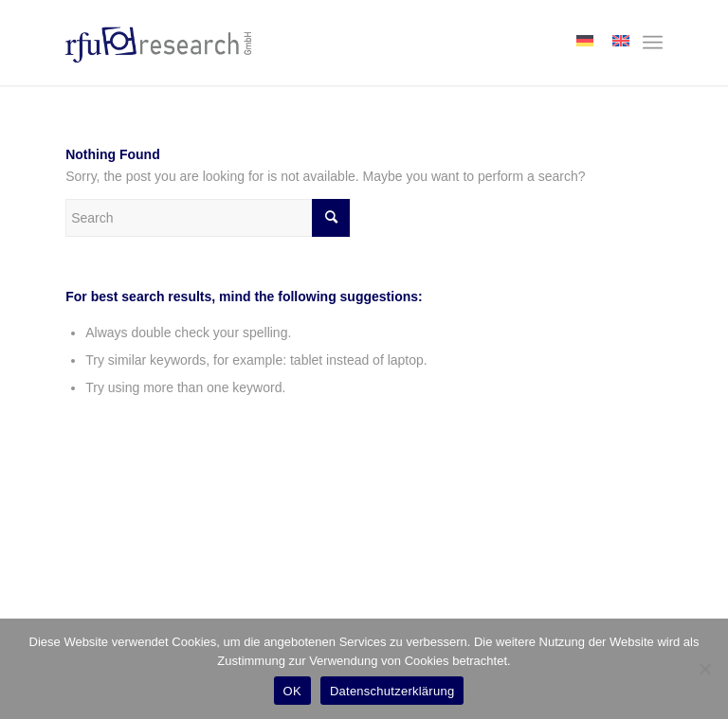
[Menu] (653, 43)
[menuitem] (653, 43)
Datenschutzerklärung (392, 691)
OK (292, 691)
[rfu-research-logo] (158, 43)
